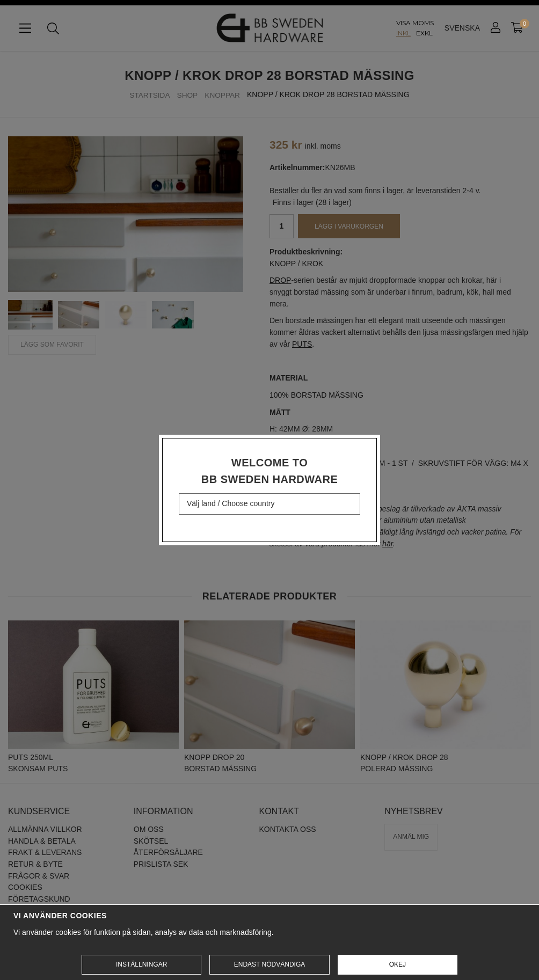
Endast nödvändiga (269, 964)
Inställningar (141, 964)
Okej (398, 964)
